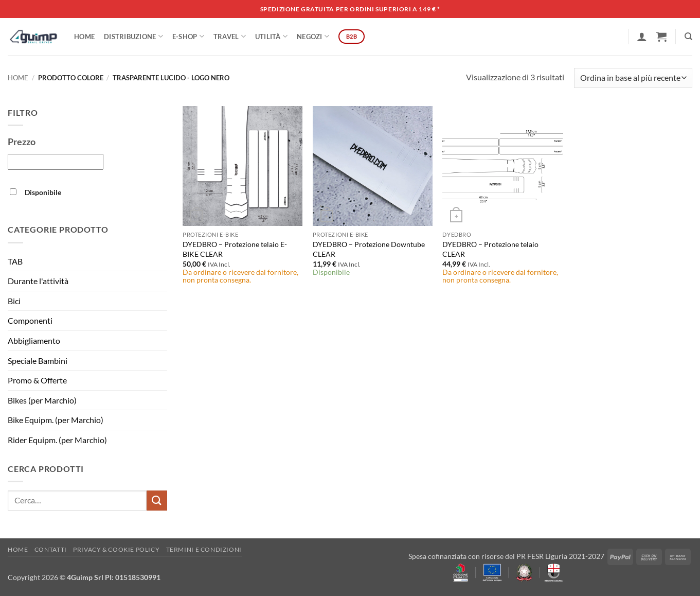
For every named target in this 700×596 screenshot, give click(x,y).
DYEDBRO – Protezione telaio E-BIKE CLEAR (235, 249)
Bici (14, 301)
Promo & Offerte (37, 380)
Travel (230, 36)
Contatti (51, 549)
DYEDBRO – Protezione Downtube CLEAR (369, 249)
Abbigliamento (34, 340)
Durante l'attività (38, 281)
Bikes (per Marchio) (42, 400)
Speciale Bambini (38, 361)
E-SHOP (188, 36)
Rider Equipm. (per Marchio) (57, 440)
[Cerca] (688, 37)
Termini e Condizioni (204, 549)
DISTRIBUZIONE (133, 36)
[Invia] (157, 501)
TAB (15, 261)
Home (84, 37)
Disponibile (43, 192)
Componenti (30, 320)
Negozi (313, 36)
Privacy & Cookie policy (116, 549)
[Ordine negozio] (633, 78)
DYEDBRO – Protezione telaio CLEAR (490, 249)
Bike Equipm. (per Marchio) (56, 420)
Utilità (271, 36)
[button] (642, 37)
